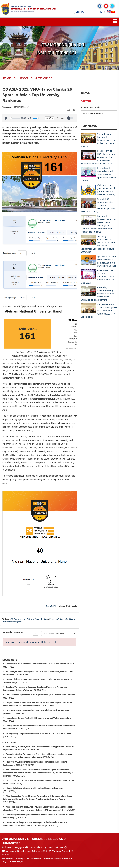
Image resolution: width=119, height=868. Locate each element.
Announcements (90, 108)
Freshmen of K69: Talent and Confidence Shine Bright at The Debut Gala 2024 (40, 665)
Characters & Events (92, 115)
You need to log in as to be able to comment (31, 643)
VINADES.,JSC (18, 863)
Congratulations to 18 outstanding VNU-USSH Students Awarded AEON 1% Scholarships (99, 312)
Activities (86, 102)
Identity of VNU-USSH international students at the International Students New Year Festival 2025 (98, 158)
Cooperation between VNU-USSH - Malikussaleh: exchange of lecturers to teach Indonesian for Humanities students (99, 225)
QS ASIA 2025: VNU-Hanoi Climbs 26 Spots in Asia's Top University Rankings (107, 262)
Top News (89, 127)
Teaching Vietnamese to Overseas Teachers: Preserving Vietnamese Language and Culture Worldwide (98, 245)
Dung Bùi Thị (52, 607)
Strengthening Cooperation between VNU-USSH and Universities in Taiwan (39, 734)
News (85, 94)
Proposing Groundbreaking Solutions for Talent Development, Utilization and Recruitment (98, 295)
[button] (70, 119)
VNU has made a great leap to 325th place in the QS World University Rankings (41, 696)
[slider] (15, 119)
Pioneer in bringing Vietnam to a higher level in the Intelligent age (34, 789)
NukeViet (68, 860)
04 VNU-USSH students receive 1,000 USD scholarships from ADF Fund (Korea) (98, 206)
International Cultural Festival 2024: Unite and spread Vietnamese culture (38, 719)
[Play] (7, 119)
